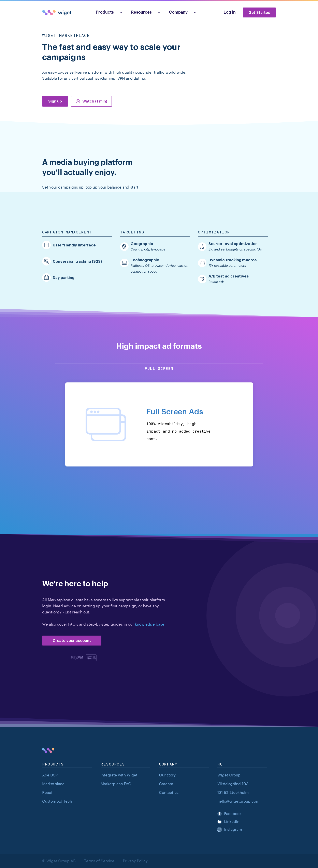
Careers (166, 784)
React (47, 793)
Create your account (72, 641)
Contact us (169, 793)
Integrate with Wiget (119, 775)
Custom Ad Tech (57, 801)
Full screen (159, 368)
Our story (167, 775)
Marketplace (53, 784)
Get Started (259, 12)
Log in (230, 12)
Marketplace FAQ (116, 784)
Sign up (55, 101)
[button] (107, 12)
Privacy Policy (135, 861)
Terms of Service (99, 861)
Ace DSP (50, 775)
